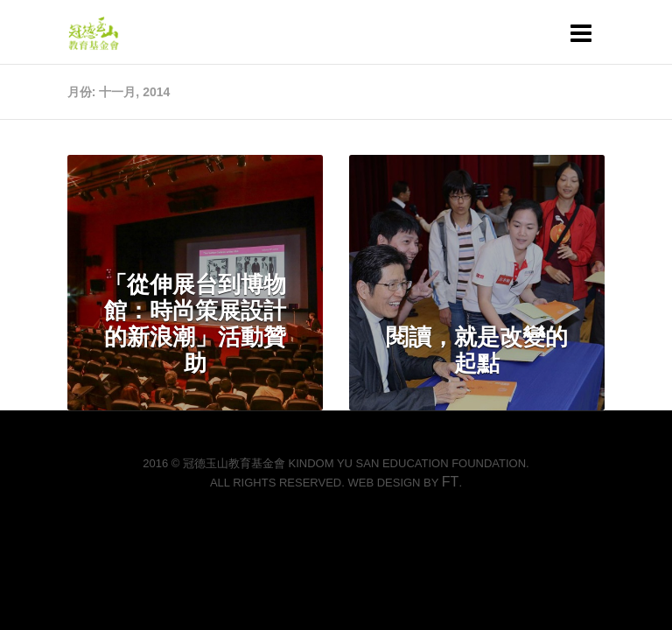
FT (451, 482)
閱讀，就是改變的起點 (477, 350)
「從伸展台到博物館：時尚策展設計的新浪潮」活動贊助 (195, 324)
